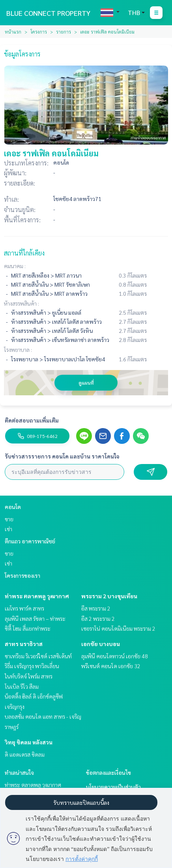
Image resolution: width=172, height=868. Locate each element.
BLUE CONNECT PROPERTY (48, 13)
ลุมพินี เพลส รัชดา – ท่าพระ (35, 618)
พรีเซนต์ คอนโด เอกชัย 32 (111, 666)
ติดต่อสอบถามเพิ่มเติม (32, 420)
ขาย (9, 519)
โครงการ (39, 32)
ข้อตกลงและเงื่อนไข (108, 772)
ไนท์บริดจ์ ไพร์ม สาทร (29, 676)
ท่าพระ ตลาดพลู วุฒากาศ (37, 596)
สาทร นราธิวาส (24, 644)
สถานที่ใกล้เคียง (24, 253)
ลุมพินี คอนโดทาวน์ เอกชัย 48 (115, 656)
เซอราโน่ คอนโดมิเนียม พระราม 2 (118, 628)
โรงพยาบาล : (18, 349)
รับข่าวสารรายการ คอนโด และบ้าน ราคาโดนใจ (62, 456)
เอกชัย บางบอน (101, 644)
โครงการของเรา (22, 575)
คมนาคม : (15, 266)
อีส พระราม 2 (96, 608)
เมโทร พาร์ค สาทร (24, 608)
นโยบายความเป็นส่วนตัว (113, 787)
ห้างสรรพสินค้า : (21, 303)
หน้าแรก (13, 32)
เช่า (8, 529)
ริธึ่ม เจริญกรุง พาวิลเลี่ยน (32, 666)
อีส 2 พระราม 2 (98, 618)
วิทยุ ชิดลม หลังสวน (29, 742)
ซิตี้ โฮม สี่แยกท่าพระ (28, 628)
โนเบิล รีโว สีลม (22, 686)
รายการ (64, 32)
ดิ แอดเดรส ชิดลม (25, 754)
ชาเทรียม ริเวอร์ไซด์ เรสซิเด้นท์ (38, 656)
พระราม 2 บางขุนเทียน (109, 596)
